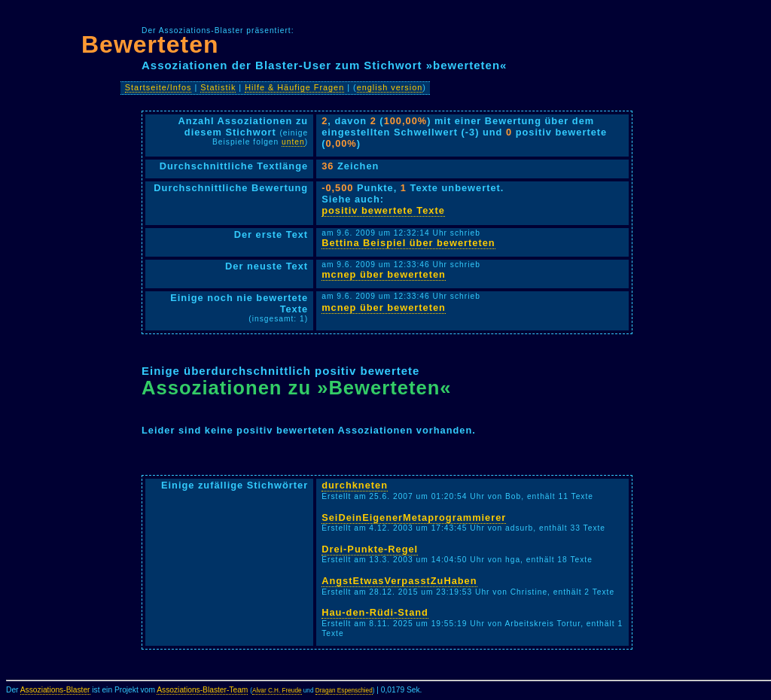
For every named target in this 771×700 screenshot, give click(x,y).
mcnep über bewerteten (384, 274)
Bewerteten (150, 44)
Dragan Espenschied (344, 691)
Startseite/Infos (158, 87)
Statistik (218, 87)
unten (293, 142)
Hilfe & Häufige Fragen (294, 87)
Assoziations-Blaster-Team (202, 690)
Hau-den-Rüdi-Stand (375, 612)
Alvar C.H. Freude (277, 691)
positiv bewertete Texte (383, 210)
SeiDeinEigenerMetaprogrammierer (414, 517)
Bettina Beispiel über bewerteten (408, 243)
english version (390, 87)
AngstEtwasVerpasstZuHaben (399, 581)
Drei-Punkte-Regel (370, 549)
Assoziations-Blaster (55, 690)
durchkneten (355, 485)
